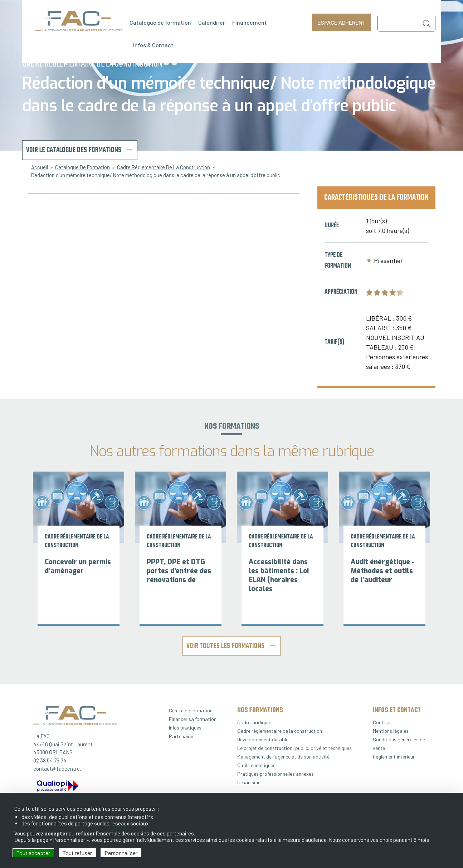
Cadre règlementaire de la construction (280, 731)
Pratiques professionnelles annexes (276, 774)
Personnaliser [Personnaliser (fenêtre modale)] (121, 853)
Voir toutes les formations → (231, 646)
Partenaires (182, 736)
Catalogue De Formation (82, 167)
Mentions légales (391, 731)
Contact (382, 722)
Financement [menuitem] (250, 22)
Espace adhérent (342, 22)
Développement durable (263, 739)
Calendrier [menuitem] (212, 22)
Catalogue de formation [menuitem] (160, 22)
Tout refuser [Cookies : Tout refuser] (77, 853)
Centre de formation (191, 710)
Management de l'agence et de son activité (283, 757)
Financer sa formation (193, 719)
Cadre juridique (254, 722)
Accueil (40, 167)
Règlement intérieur (394, 757)
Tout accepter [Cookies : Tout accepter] (33, 853)
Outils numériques (256, 765)
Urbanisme (249, 782)
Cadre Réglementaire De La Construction (164, 167)
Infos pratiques (185, 728)
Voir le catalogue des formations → (80, 150)
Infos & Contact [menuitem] (153, 45)
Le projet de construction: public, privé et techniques (294, 748)
